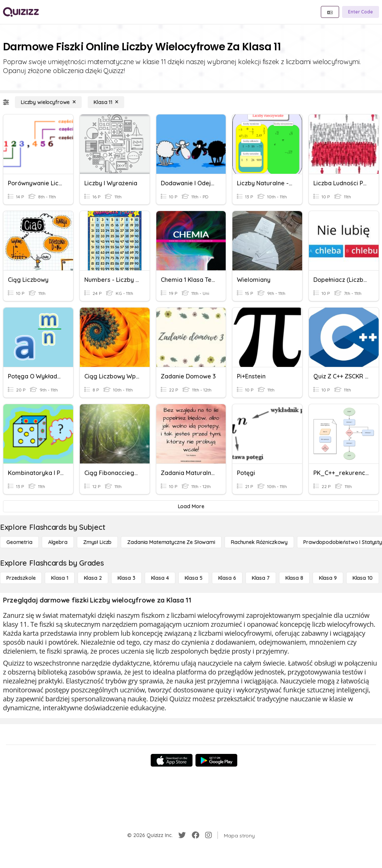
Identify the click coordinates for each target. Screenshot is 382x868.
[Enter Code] (361, 12)
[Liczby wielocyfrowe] (48, 102)
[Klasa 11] (106, 102)
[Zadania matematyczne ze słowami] (171, 542)
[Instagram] (209, 835)
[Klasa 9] (328, 578)
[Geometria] (19, 542)
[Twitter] (182, 835)
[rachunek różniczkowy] (259, 542)
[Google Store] (216, 760)
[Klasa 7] (261, 578)
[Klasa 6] (227, 578)
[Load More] (191, 506)
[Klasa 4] (160, 578)
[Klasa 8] (294, 578)
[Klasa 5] (194, 578)
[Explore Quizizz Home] (21, 12)
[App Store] (172, 760)
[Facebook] (195, 835)
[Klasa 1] (60, 578)
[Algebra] (58, 542)
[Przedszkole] (21, 578)
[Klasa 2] (93, 578)
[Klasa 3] (126, 578)
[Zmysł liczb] (97, 542)
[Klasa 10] (363, 578)
